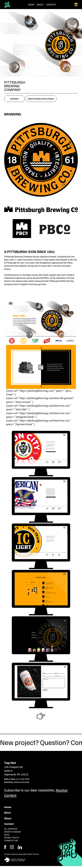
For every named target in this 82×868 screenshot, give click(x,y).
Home (8, 807)
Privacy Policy (12, 837)
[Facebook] (12, 847)
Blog (7, 835)
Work (31, 5)
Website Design (12, 832)
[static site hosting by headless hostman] (41, 860)
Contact (51, 5)
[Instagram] (20, 847)
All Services (11, 829)
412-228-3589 (23, 779)
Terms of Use (11, 840)
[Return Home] (7, 4)
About (40, 5)
